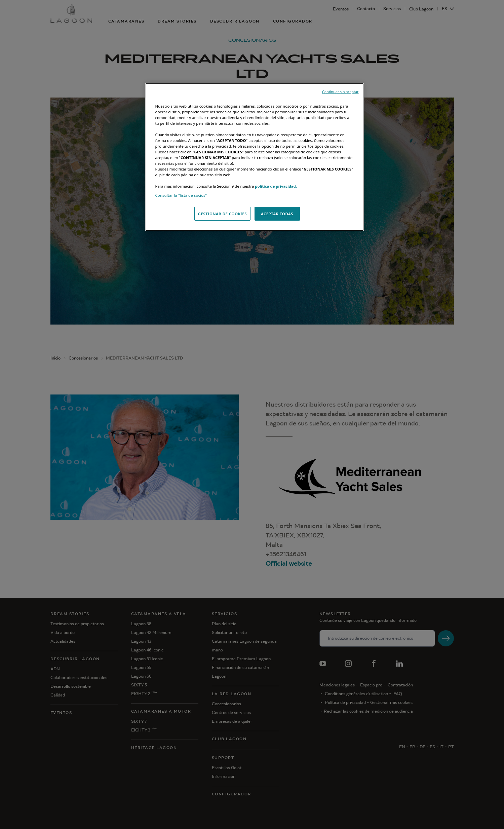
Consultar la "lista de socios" (181, 195)
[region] (255, 157)
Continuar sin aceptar (340, 92)
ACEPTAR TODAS (277, 214)
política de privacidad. (276, 186)
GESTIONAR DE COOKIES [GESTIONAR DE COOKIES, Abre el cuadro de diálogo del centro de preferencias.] (223, 214)
